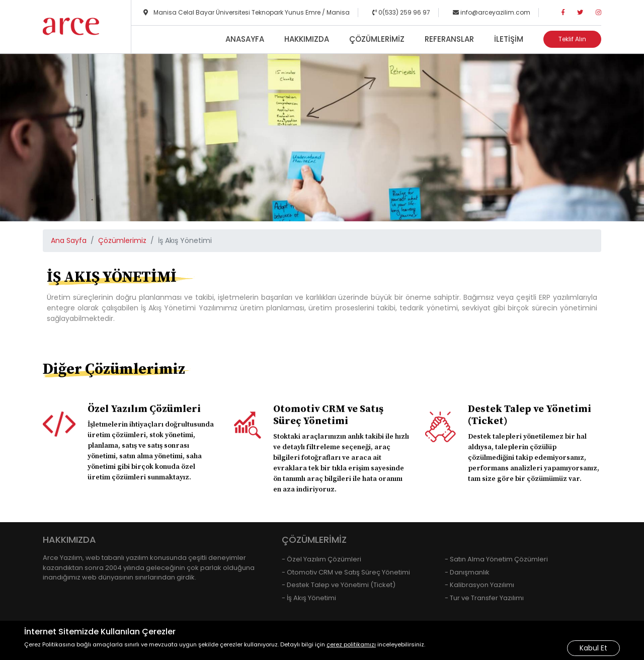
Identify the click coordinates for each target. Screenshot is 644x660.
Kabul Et (593, 648)
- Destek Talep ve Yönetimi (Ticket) (339, 585)
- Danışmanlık (467, 572)
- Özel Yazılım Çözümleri (321, 559)
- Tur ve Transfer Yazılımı (484, 598)
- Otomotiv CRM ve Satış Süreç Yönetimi (346, 572)
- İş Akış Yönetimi (309, 598)
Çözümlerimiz (377, 39)
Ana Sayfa (69, 240)
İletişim (509, 39)
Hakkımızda (307, 39)
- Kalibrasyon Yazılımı (479, 585)
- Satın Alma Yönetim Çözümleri (496, 559)
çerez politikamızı (351, 644)
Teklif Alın (572, 39)
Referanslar (449, 39)
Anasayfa (245, 39)
